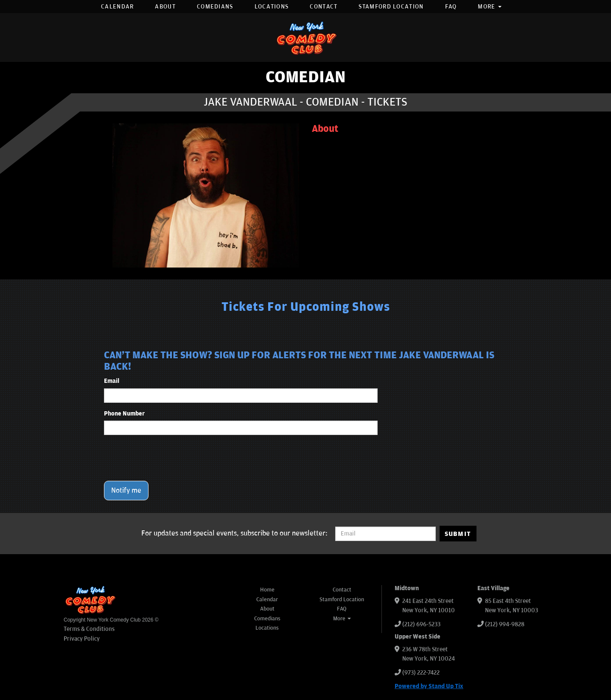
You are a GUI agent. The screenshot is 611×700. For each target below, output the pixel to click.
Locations (272, 7)
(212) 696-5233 (421, 624)
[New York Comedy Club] (305, 38)
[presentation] (168, 458)
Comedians (215, 7)
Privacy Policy (82, 639)
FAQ (451, 7)
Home (267, 590)
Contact (324, 7)
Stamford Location (391, 7)
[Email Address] (385, 534)
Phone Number (124, 414)
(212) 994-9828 (505, 624)
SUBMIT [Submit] (458, 534)
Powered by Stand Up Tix (429, 686)
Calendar (117, 7)
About (165, 7)
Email (112, 381)
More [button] (490, 7)
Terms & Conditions (89, 629)
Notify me (126, 491)
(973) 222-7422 (421, 673)
